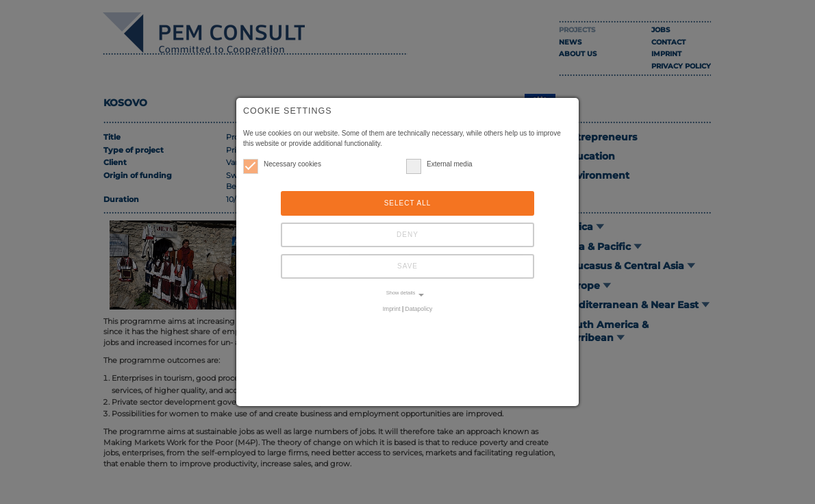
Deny (407, 235)
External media (439, 164)
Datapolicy (419, 309)
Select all (408, 203)
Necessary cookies (282, 164)
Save (407, 266)
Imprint (392, 309)
